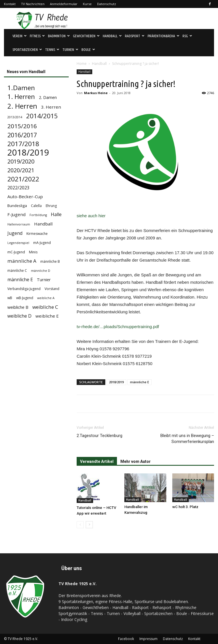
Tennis (52, 49)
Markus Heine (96, 93)
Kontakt (10, 4)
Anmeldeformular (64, 4)
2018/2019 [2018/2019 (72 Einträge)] (28, 153)
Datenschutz (107, 4)
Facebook (126, 639)
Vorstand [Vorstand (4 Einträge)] (52, 289)
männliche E (140, 382)
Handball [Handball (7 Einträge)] (43, 224)
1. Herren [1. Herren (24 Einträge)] (21, 97)
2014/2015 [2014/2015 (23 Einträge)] (42, 116)
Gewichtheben (86, 36)
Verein (20, 36)
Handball (112, 36)
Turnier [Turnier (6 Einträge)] (44, 280)
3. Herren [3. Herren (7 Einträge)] (51, 107)
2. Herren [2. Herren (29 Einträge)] (22, 106)
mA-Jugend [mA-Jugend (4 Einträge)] (42, 243)
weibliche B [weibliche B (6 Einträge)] (18, 307)
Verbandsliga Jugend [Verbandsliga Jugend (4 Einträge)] (24, 289)
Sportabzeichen (27, 49)
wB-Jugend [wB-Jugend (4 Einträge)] (25, 298)
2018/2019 (116, 382)
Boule (88, 49)
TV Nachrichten (33, 4)
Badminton (59, 36)
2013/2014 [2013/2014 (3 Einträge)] (15, 117)
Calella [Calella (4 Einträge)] (36, 206)
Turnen (70, 49)
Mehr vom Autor (136, 461)
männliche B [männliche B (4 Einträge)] (50, 261)
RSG (187, 36)
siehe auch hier (91, 216)
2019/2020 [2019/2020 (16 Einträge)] (21, 161)
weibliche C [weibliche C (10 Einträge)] (45, 307)
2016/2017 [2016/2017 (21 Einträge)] (22, 135)
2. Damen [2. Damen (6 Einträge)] (48, 97)
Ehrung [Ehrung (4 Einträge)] (51, 206)
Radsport (135, 36)
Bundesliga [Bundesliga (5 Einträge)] (17, 206)
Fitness (37, 36)
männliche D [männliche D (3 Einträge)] (41, 271)
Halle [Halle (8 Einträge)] (56, 215)
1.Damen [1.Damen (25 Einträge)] (21, 88)
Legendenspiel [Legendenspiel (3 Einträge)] (18, 243)
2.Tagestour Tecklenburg (99, 436)
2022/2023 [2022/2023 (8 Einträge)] (18, 188)
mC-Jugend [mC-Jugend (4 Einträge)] (16, 252)
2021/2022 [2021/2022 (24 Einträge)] (23, 179)
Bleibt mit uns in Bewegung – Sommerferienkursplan (187, 439)
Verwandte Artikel (97, 461)
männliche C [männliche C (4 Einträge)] (17, 271)
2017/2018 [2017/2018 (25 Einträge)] (23, 144)
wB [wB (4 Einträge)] (10, 298)
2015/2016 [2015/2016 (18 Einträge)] (22, 126)
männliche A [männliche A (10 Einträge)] (22, 261)
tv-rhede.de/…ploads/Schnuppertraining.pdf (118, 327)
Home (82, 64)
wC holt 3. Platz (185, 507)
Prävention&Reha (163, 36)
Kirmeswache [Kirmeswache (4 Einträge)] (37, 234)
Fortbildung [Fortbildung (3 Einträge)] (38, 215)
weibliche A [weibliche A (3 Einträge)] (46, 298)
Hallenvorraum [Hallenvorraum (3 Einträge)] (19, 224)
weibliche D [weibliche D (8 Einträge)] (19, 316)
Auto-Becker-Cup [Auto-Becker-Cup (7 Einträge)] (25, 196)
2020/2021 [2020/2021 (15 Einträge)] (21, 170)
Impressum (148, 639)
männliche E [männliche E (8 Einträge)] (20, 280)
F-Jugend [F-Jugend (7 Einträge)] (16, 214)
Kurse (87, 4)
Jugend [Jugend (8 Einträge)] (15, 233)
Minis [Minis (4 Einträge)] (33, 252)
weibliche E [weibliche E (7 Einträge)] (47, 316)
